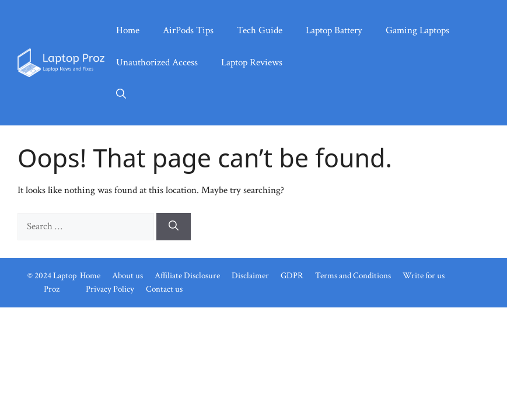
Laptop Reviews (252, 62)
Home (128, 30)
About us (127, 276)
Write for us (424, 276)
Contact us (164, 289)
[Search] (174, 227)
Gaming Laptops (417, 30)
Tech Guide (260, 30)
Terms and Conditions (353, 276)
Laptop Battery (334, 30)
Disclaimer (250, 276)
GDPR (292, 276)
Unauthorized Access (157, 62)
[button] (121, 95)
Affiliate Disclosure (187, 276)
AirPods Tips (188, 30)
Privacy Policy (110, 289)
